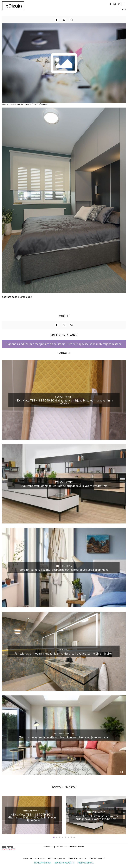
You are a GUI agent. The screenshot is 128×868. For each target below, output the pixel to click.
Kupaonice (64, 650)
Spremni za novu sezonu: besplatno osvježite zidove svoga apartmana (64, 570)
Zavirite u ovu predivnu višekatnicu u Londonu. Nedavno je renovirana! (64, 737)
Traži (124, 10)
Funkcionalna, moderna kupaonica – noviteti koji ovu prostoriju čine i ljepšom (64, 654)
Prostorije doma (64, 566)
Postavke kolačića (86, 863)
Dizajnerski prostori (64, 734)
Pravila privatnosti (43, 863)
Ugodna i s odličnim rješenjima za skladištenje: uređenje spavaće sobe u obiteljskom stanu (64, 344)
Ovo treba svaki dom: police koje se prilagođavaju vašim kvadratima (64, 486)
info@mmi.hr (59, 858)
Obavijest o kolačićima (64, 863)
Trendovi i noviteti (64, 397)
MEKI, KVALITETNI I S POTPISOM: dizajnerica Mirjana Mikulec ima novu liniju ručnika (64, 402)
